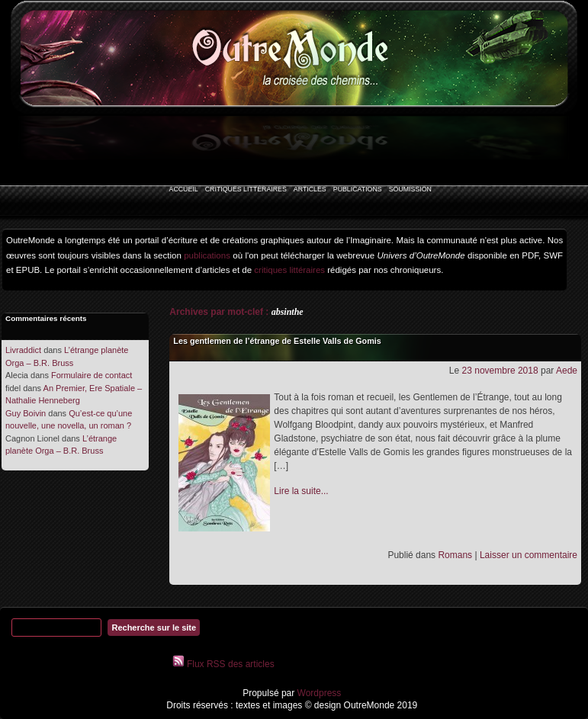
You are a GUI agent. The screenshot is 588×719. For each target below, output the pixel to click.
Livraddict (23, 350)
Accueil (184, 189)
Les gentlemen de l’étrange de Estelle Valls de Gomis (277, 341)
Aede (567, 371)
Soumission (410, 189)
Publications (358, 189)
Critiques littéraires (246, 189)
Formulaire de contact (92, 375)
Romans (455, 555)
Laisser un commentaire (529, 555)
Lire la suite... (301, 491)
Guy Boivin (26, 413)
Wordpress (318, 693)
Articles (310, 189)
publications (207, 255)
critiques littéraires (289, 270)
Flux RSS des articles (230, 664)
